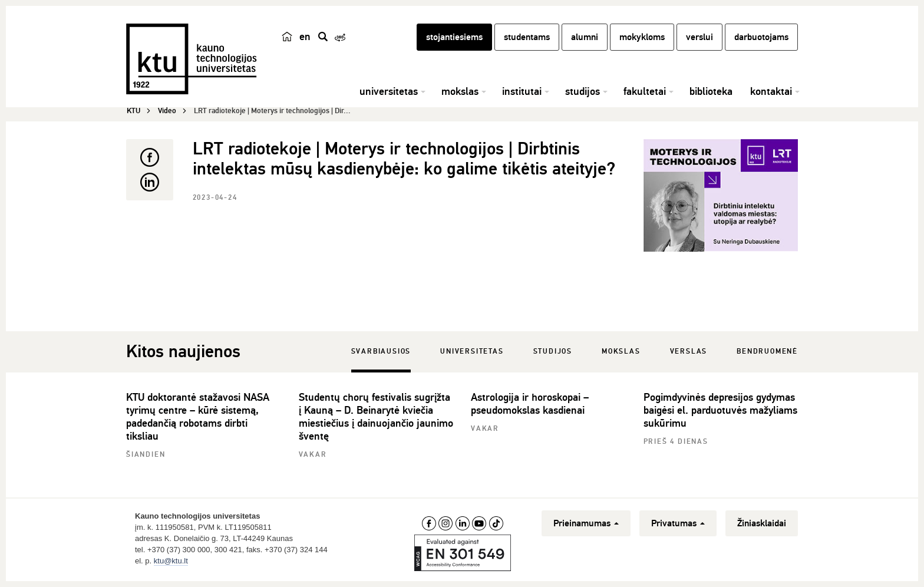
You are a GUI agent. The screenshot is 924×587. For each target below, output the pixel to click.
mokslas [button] (460, 91)
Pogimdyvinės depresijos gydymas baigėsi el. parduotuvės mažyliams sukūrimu (720, 410)
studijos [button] (583, 91)
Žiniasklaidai (762, 523)
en (305, 37)
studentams (527, 37)
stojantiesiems (454, 37)
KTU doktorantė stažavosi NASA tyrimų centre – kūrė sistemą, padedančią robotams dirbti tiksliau (198, 417)
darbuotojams (761, 37)
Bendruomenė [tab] (767, 352)
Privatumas (678, 523)
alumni (585, 37)
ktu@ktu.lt (171, 561)
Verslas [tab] (689, 352)
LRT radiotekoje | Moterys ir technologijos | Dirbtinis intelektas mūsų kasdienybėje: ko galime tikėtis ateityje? (404, 159)
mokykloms (642, 37)
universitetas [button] (389, 91)
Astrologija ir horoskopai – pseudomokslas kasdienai (530, 404)
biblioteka (711, 91)
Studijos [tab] (553, 352)
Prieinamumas (586, 523)
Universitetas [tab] (472, 352)
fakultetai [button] (645, 91)
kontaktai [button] (771, 91)
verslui (699, 37)
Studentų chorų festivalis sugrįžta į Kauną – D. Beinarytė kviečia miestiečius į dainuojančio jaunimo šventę (376, 417)
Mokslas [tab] (621, 352)
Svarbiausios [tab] (381, 352)
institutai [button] (522, 91)
